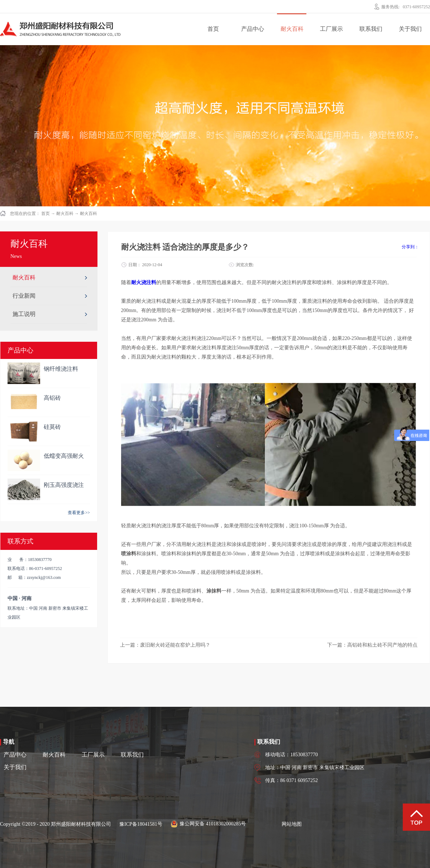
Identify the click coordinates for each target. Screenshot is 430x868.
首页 (213, 29)
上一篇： (165, 645)
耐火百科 (65, 214)
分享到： (410, 247)
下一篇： (372, 645)
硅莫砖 (52, 427)
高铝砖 (52, 398)
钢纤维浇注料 (61, 369)
